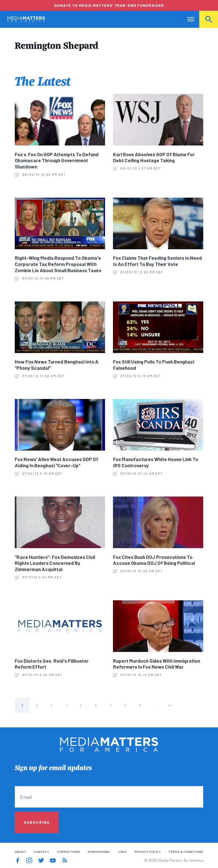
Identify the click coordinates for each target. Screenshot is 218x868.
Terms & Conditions (186, 852)
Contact (41, 852)
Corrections (68, 852)
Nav (187, 19)
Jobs (122, 852)
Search (209, 19)
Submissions (99, 852)
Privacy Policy (148, 852)
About (20, 852)
